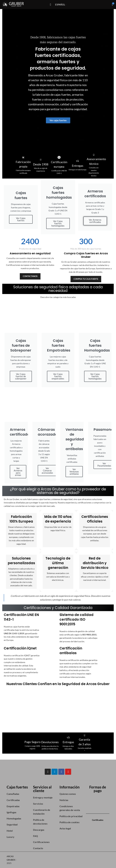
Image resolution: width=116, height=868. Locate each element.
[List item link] (18, 794)
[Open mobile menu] (50, 5)
